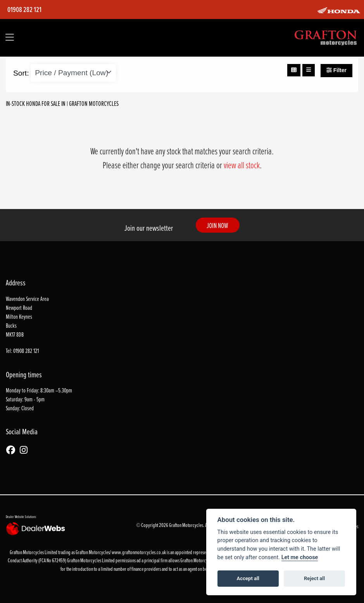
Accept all (248, 578)
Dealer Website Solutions (21, 517)
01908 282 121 (24, 10)
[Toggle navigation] (10, 38)
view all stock (242, 165)
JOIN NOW (217, 225)
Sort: (21, 73)
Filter (336, 70)
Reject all (314, 578)
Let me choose (300, 557)
